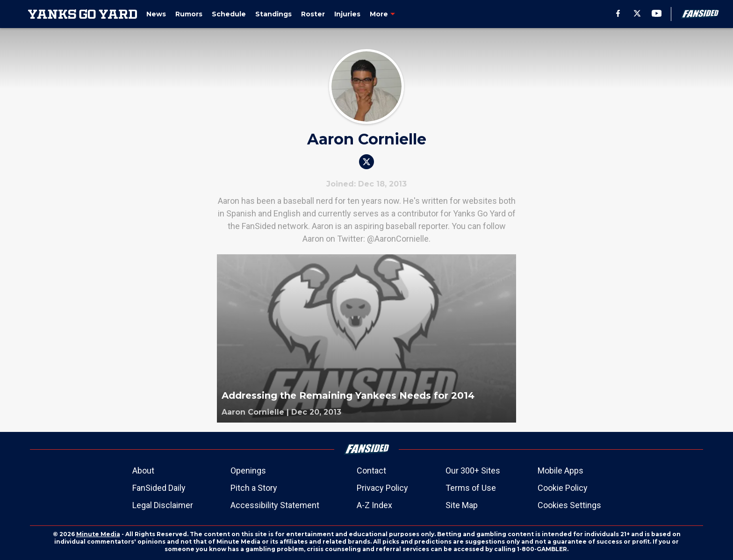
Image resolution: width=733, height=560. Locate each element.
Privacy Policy (382, 488)
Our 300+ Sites (473, 470)
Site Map (462, 505)
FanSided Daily (159, 488)
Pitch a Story (254, 488)
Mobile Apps (561, 470)
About (143, 470)
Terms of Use (471, 488)
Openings (248, 470)
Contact (371, 470)
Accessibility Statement (275, 505)
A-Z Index (374, 505)
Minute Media (98, 534)
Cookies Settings (569, 505)
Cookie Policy (563, 488)
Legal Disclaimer (163, 505)
